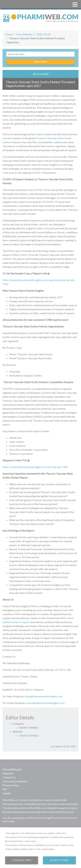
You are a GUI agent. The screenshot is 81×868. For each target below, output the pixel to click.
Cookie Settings (22, 860)
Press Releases (24, 34)
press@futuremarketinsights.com (46, 703)
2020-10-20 (43, 34)
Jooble (6, 793)
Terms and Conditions (15, 781)
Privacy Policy (11, 785)
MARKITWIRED (29, 736)
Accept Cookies (59, 860)
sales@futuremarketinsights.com (44, 696)
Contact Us (9, 777)
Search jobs (41, 62)
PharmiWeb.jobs (12, 769)
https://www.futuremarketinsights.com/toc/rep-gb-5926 (35, 467)
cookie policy (29, 841)
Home (9, 34)
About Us (8, 773)
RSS (5, 789)
